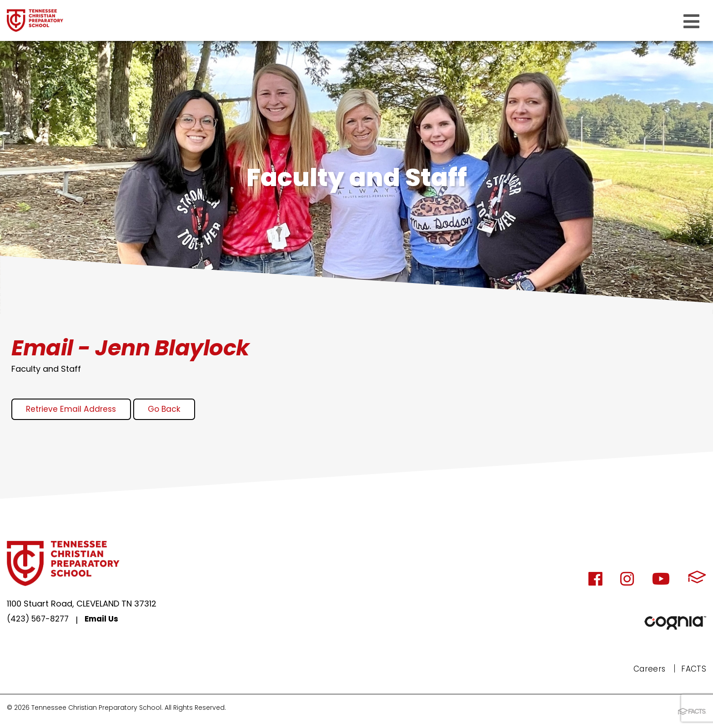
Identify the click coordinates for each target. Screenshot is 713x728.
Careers (648, 670)
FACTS (693, 670)
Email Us (106, 621)
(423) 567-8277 (40, 621)
